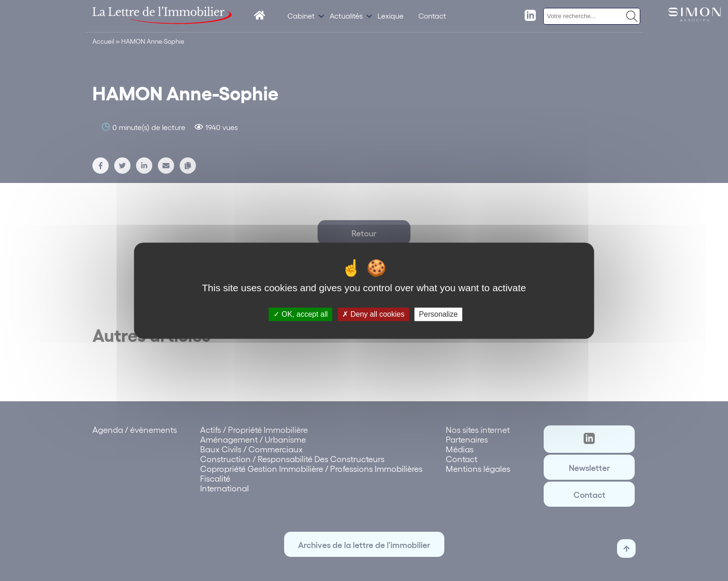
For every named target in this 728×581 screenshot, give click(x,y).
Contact (432, 16)
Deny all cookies (373, 314)
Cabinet (301, 16)
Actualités (346, 16)
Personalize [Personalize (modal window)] (438, 314)
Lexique (390, 16)
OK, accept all (301, 314)
